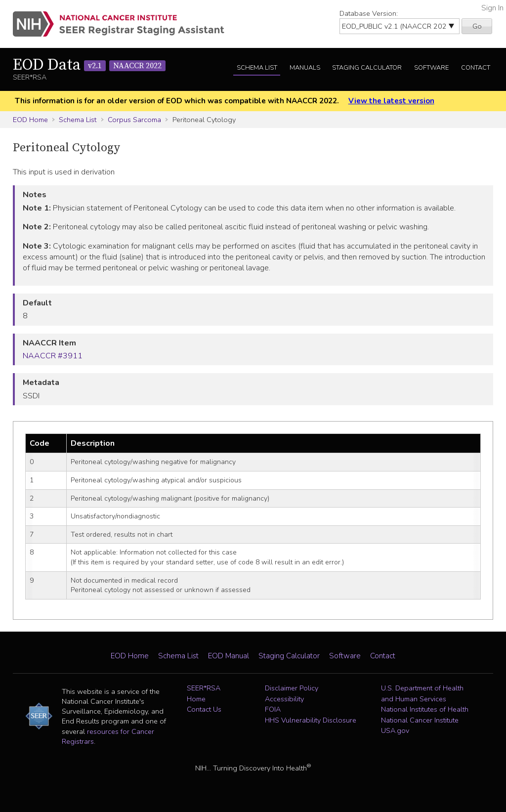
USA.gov (395, 730)
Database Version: (369, 13)
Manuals (305, 68)
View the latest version (391, 101)
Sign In (492, 8)
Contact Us (204, 709)
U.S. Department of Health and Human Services (422, 693)
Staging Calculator (367, 68)
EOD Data (89, 65)
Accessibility (284, 699)
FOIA (273, 709)
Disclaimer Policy (292, 688)
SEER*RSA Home (204, 693)
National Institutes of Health (425, 709)
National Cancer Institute (420, 720)
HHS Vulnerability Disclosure (311, 720)
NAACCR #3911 (53, 356)
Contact (476, 68)
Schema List (257, 68)
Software (431, 68)
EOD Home (30, 120)
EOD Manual (229, 656)
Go (477, 26)
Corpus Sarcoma (134, 120)
